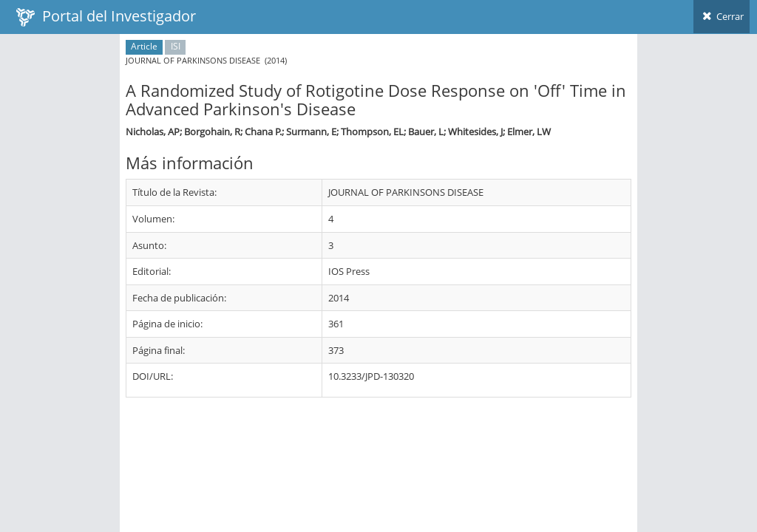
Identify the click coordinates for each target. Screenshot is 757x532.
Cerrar (722, 16)
